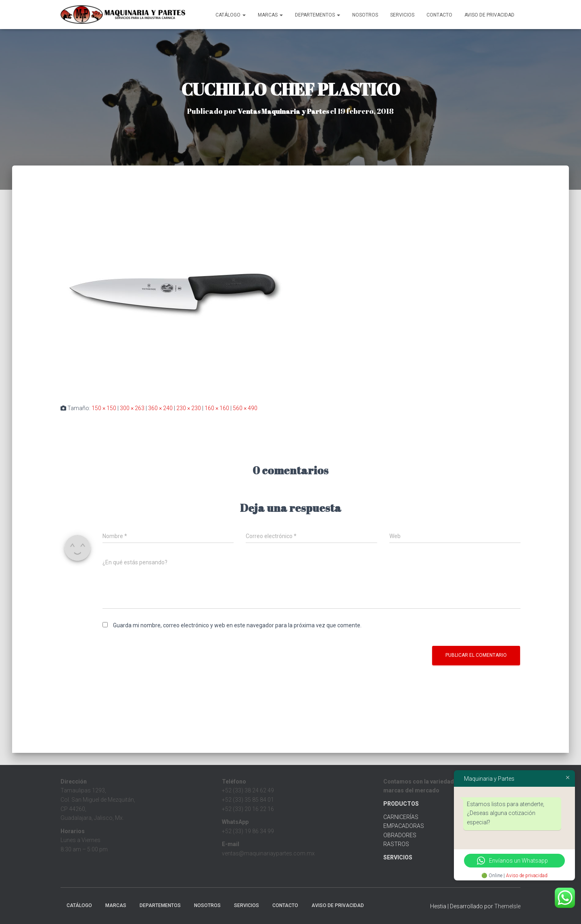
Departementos (318, 15)
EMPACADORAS (404, 826)
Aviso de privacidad (527, 876)
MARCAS (270, 15)
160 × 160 (217, 408)
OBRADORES (400, 835)
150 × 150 (104, 408)
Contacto (439, 15)
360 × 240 (160, 408)
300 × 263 (132, 408)
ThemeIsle (507, 906)
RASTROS (396, 844)
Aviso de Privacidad (489, 15)
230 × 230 (189, 408)
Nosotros (365, 15)
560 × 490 (245, 408)
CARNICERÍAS (401, 817)
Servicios (402, 15)
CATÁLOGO (231, 15)
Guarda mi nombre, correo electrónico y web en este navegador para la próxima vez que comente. (237, 625)
